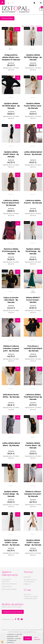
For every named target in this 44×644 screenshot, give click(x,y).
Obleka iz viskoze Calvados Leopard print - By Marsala (11, 348)
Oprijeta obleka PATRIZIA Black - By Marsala (11, 106)
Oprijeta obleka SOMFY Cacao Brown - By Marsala (11, 543)
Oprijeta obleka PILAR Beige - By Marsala (33, 251)
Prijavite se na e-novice (13, 612)
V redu (28, 638)
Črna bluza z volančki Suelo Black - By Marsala (33, 348)
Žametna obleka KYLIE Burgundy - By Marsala (11, 251)
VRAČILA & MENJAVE (9, 584)
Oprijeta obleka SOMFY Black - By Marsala (11, 154)
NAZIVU (39, 26)
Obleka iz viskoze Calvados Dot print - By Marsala (33, 494)
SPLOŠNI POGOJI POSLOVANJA (30, 581)
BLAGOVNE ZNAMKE (9, 589)
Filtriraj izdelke (7, 18)
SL (8, 3)
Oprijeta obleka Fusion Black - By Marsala (33, 445)
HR (12, 3)
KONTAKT (27, 577)
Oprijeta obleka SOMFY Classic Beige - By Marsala (33, 543)
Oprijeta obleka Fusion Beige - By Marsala (11, 494)
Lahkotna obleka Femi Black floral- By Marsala (33, 397)
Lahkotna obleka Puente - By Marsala (33, 202)
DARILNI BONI (7, 587)
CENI (33, 26)
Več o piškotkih (37, 638)
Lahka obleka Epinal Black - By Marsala (11, 444)
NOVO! (5, 28)
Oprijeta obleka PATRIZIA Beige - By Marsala (33, 57)
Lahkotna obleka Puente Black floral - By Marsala (11, 203)
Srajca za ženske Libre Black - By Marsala (11, 300)
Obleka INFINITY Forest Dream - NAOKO (33, 300)
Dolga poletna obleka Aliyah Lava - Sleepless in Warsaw (11, 57)
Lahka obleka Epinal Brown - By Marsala (33, 153)
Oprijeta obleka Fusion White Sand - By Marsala (33, 106)
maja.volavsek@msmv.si (27, 632)
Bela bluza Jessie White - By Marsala (11, 396)
